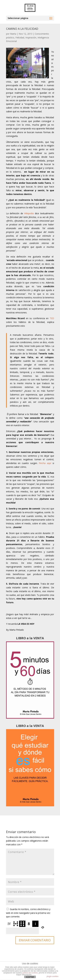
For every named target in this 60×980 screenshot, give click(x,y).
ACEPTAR (30, 977)
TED (52, 318)
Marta (13, 34)
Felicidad (20, 38)
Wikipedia (29, 213)
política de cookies (30, 973)
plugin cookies (53, 976)
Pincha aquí (45, 463)
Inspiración (31, 38)
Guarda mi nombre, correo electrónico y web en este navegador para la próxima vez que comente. (28, 913)
